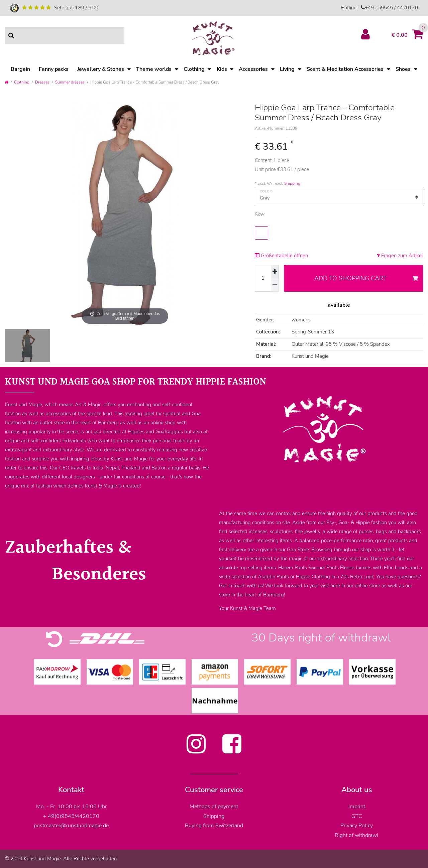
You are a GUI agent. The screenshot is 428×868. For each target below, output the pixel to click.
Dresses (42, 82)
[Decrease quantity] (275, 285)
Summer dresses (70, 82)
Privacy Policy (357, 826)
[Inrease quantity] (275, 272)
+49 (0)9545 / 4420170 (391, 8)
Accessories (253, 69)
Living (287, 69)
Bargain (20, 69)
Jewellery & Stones (101, 69)
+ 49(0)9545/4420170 (71, 816)
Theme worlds (154, 69)
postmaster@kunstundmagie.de (71, 826)
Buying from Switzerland (214, 826)
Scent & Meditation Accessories (345, 69)
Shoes (403, 69)
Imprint (357, 807)
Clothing (194, 69)
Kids (222, 69)
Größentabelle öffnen (281, 256)
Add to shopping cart (366, 278)
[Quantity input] (263, 278)
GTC (357, 816)
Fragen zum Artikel (400, 256)
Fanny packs (54, 69)
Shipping (292, 183)
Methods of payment (214, 807)
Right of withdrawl (357, 835)
